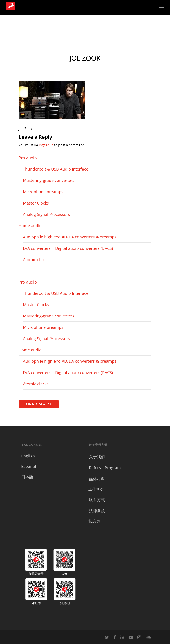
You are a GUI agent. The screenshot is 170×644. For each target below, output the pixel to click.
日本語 (27, 477)
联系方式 (97, 500)
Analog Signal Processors (46, 214)
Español (29, 466)
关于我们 (97, 457)
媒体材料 (97, 479)
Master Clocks (36, 203)
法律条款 (97, 511)
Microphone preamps (43, 192)
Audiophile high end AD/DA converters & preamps (70, 237)
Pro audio (28, 158)
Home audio (30, 226)
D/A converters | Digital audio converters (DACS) (68, 248)
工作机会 (96, 489)
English (28, 456)
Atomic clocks (36, 260)
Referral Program (105, 468)
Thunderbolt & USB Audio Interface (56, 169)
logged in (46, 145)
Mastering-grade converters (49, 180)
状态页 (94, 521)
